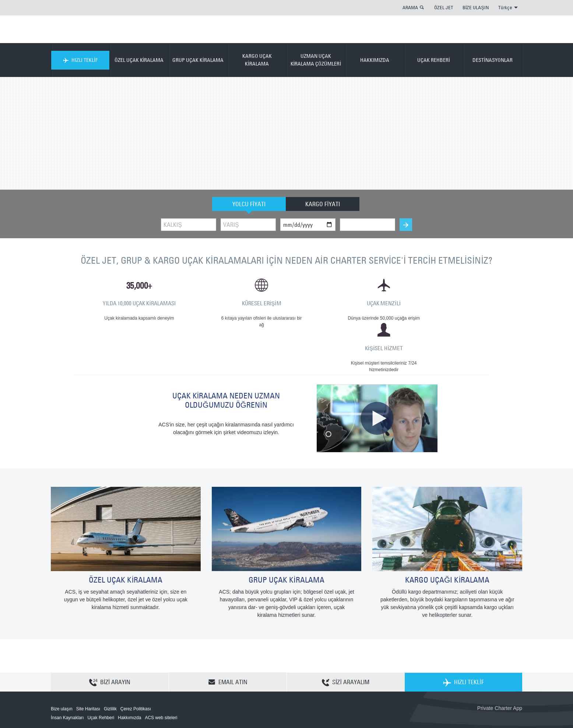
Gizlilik (110, 665)
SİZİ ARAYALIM (346, 639)
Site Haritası (88, 665)
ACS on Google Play (507, 677)
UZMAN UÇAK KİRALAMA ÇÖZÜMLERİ (316, 60)
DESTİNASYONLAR (493, 60)
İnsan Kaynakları (67, 674)
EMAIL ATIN (228, 639)
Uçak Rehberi (101, 674)
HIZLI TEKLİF (80, 60)
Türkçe (508, 7)
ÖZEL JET (444, 7)
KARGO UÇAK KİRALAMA (257, 60)
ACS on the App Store (473, 677)
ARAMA (410, 7)
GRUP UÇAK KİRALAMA (198, 60)
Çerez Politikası (136, 665)
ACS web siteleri (161, 674)
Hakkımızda (129, 674)
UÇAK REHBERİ (434, 60)
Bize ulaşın (62, 665)
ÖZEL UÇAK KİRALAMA (139, 60)
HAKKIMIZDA (375, 60)
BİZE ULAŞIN (476, 7)
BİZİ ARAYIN (110, 639)
